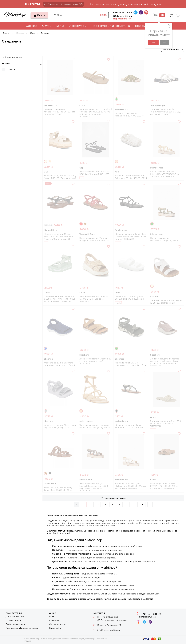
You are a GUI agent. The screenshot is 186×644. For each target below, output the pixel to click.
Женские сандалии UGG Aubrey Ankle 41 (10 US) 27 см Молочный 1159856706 (60, 178)
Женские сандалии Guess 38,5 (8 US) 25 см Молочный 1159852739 (165, 424)
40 (82, 179)
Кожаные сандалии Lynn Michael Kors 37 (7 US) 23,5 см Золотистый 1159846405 (165, 174)
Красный (81, 224)
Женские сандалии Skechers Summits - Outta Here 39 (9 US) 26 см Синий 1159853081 (59, 365)
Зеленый (117, 99)
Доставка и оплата (15, 616)
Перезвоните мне (122, 19)
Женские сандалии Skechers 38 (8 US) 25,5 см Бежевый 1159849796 (95, 361)
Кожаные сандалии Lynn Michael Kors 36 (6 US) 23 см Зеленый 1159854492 (164, 241)
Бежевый (50, 161)
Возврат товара (13, 620)
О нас (52, 616)
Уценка (11, 69)
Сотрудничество (58, 624)
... (135, 505)
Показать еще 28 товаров (115, 498)
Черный (117, 411)
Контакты (54, 620)
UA (156, 15)
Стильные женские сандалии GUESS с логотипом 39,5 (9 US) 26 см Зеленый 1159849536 (59, 299)
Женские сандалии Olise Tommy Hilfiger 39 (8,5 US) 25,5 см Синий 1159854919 (166, 112)
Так (153, 42)
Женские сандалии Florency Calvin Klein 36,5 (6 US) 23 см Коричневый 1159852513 (58, 490)
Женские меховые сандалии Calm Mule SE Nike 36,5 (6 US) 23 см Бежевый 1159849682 (131, 178)
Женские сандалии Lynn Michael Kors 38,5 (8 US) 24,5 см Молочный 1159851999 (130, 486)
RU (162, 15)
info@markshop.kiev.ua (108, 630)
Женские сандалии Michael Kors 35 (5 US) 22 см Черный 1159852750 (129, 428)
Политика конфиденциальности (22, 628)
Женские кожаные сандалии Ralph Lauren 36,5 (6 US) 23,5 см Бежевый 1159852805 (95, 428)
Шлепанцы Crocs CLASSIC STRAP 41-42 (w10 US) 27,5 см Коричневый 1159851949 (164, 486)
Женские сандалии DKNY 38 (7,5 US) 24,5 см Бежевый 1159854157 (94, 299)
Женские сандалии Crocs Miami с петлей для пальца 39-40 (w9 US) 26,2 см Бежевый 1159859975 (96, 113)
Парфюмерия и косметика (111, 26)
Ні (164, 42)
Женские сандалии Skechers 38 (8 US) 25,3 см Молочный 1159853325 (166, 303)
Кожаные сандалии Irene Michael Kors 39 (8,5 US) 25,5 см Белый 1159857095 (59, 112)
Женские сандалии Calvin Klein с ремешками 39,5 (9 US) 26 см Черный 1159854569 (131, 237)
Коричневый (85, 224)
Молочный (46, 161)
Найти (104, 15)
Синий (46, 349)
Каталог (35, 15)
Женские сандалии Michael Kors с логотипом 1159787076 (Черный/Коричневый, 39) (58, 237)
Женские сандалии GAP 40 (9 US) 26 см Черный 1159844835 (94, 173)
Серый (46, 411)
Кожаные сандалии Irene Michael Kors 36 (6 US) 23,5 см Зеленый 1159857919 (129, 116)
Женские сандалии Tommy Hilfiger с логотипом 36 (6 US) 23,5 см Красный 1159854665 (94, 241)
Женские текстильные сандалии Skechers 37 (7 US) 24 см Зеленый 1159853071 (130, 365)
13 (142, 505)
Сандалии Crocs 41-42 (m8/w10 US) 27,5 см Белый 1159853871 (130, 298)
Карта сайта (55, 628)
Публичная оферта (15, 624)
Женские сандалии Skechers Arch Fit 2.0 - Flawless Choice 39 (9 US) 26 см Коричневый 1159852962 (166, 363)
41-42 (118, 303)
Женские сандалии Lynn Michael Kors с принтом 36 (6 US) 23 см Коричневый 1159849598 (94, 487)
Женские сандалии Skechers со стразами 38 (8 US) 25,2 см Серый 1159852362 (60, 428)
